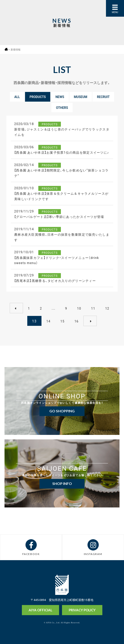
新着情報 (16, 49)
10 (79, 308)
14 (48, 321)
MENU (115, 12)
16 (76, 321)
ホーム (6, 49)
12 (107, 308)
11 (93, 308)
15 (62, 321)
